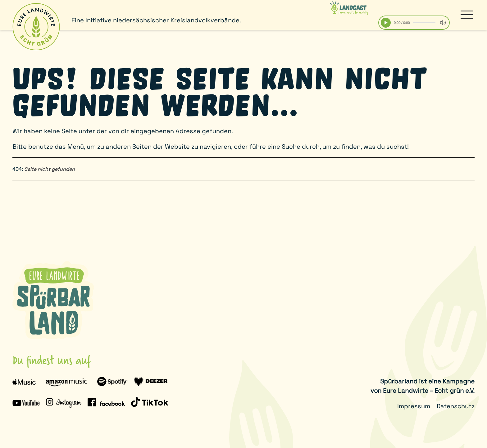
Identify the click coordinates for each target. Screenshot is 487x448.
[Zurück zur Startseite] (36, 27)
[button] (467, 15)
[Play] (386, 23)
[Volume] (443, 23)
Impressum (414, 406)
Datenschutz (455, 406)
